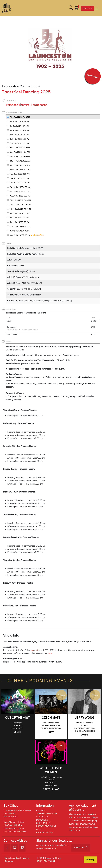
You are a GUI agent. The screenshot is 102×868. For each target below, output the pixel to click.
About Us (41, 810)
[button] (71, 8)
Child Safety (43, 823)
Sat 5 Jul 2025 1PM (20, 139)
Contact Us (42, 817)
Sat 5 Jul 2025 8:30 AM (20, 135)
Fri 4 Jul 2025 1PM (19, 126)
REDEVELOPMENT (45, 833)
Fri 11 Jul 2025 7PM (20, 222)
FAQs (39, 829)
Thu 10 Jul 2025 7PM (21, 209)
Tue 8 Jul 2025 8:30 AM (20, 174)
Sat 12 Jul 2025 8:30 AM (20, 227)
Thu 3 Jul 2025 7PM (20, 117)
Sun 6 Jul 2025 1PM (20, 152)
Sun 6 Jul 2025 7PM (20, 157)
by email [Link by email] (34, 650)
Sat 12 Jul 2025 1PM (20, 231)
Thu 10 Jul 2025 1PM (20, 205)
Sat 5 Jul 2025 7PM (20, 143)
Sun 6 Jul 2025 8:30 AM (20, 148)
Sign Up (81, 847)
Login (88, 8)
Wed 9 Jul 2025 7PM (20, 196)
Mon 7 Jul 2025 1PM (20, 165)
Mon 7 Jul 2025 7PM (20, 170)
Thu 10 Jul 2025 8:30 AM (21, 200)
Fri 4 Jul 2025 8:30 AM (20, 122)
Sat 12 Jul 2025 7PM (20, 235)
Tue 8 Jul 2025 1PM (20, 178)
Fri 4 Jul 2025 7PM (20, 130)
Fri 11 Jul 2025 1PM (20, 218)
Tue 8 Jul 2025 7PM (20, 183)
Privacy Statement (46, 826)
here (50, 653)
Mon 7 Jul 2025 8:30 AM (20, 161)
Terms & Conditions (47, 814)
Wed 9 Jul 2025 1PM (20, 192)
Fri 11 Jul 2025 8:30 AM (20, 213)
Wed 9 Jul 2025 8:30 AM (20, 187)
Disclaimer (42, 820)
